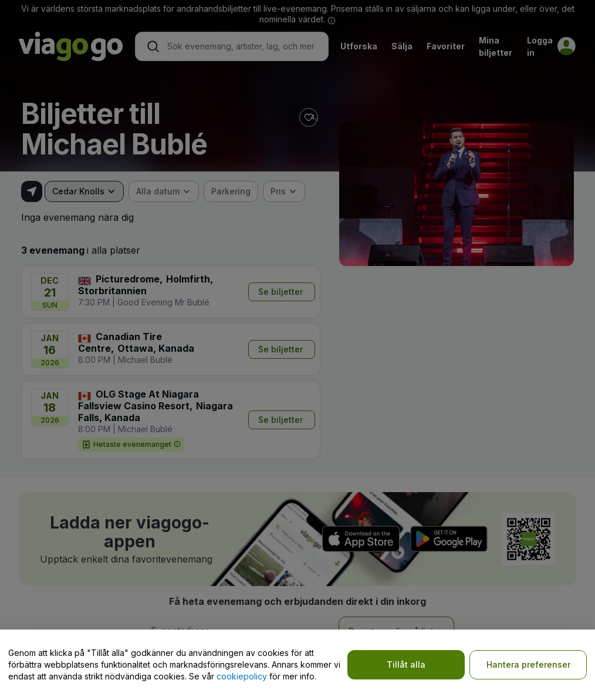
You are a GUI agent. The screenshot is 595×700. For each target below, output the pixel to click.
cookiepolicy (242, 676)
